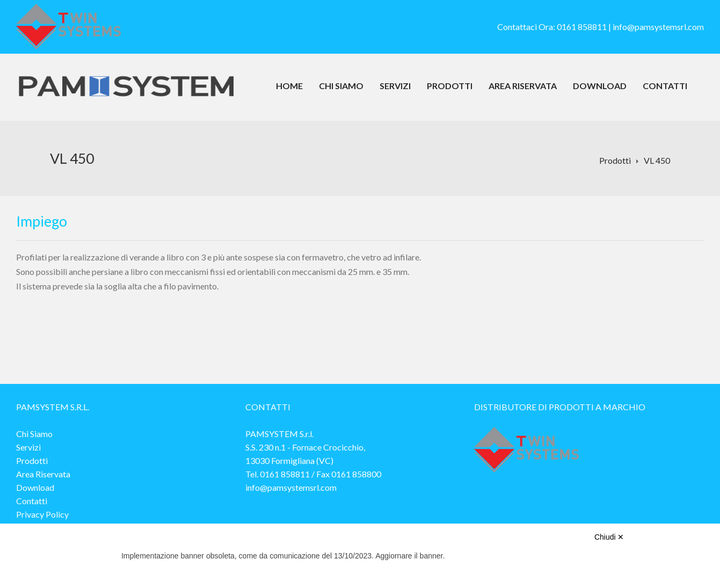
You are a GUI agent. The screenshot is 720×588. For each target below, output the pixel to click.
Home (289, 86)
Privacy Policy (42, 514)
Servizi (395, 86)
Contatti (665, 86)
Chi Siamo (341, 86)
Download (600, 86)
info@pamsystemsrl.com (658, 27)
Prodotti (450, 86)
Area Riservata (523, 86)
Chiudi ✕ (609, 537)
